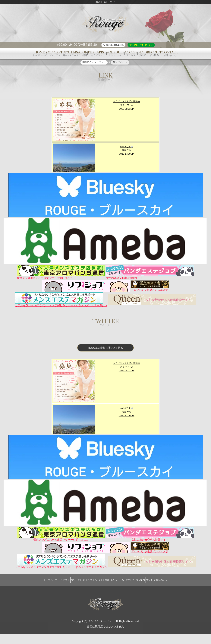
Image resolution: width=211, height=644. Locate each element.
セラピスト (50, 592)
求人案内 (150, 592)
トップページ (33, 592)
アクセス (136, 592)
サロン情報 (102, 592)
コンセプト (67, 592)
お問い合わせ (178, 592)
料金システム (84, 592)
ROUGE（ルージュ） (101, 631)
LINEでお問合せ (142, 45)
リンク (163, 592)
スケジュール (119, 592)
